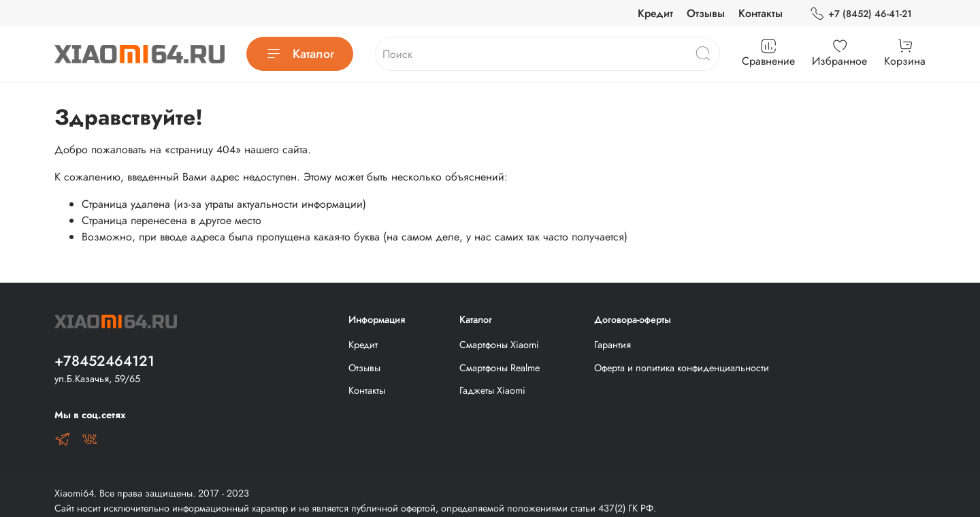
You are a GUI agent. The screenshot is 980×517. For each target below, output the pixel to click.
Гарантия (612, 345)
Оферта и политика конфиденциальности (682, 368)
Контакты (761, 13)
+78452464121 (104, 361)
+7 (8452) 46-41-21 (861, 14)
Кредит (655, 13)
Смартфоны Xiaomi (499, 345)
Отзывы (706, 13)
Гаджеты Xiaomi (492, 390)
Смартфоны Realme (500, 368)
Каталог (300, 54)
